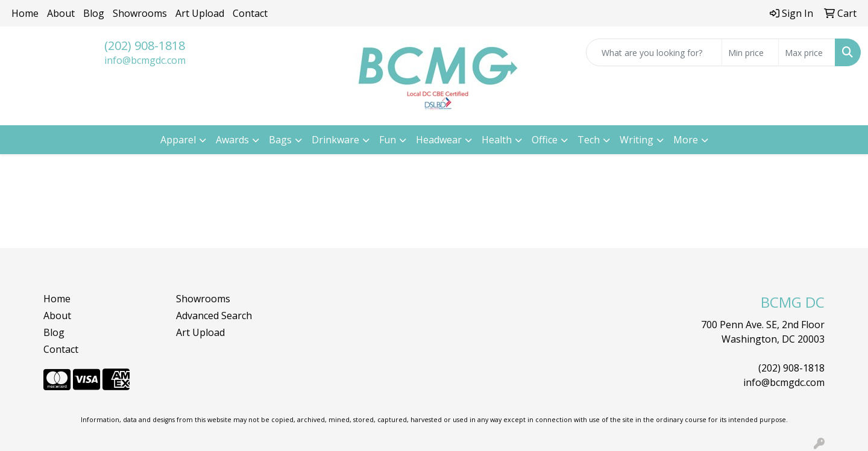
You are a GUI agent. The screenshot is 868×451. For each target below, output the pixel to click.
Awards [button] (232, 140)
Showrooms (140, 13)
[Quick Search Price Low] (750, 52)
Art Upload (200, 13)
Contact (250, 13)
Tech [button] (589, 140)
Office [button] (545, 140)
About (61, 13)
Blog (94, 13)
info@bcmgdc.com (145, 60)
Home (25, 13)
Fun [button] (388, 140)
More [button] (686, 140)
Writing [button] (637, 140)
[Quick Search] (654, 52)
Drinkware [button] (335, 140)
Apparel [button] (178, 140)
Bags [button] (280, 140)
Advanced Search (214, 316)
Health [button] (497, 140)
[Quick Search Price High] (807, 52)
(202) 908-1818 (145, 45)
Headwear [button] (439, 140)
